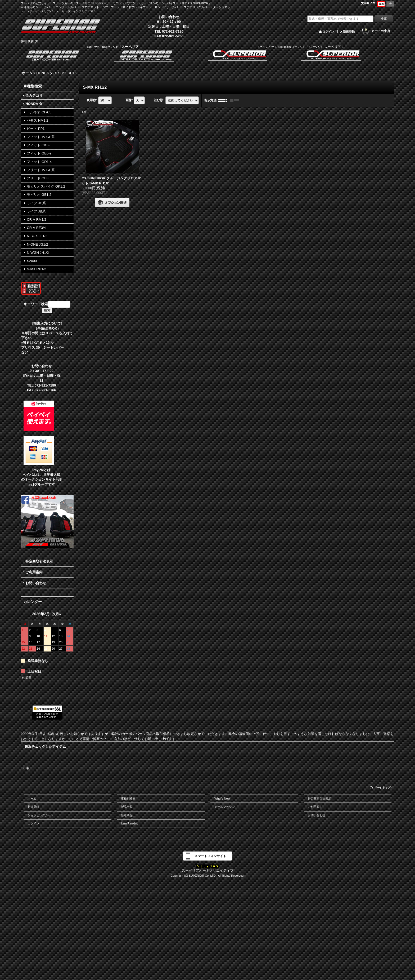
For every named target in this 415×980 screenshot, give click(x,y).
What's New (222, 799)
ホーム (32, 799)
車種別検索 (128, 799)
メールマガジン (225, 807)
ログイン (328, 32)
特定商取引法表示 (39, 561)
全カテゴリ (34, 96)
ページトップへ (384, 788)
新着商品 (127, 815)
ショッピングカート (41, 815)
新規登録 (349, 32)
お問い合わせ (36, 583)
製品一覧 (127, 807)
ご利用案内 (34, 572)
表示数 (92, 100)
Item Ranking (130, 823)
